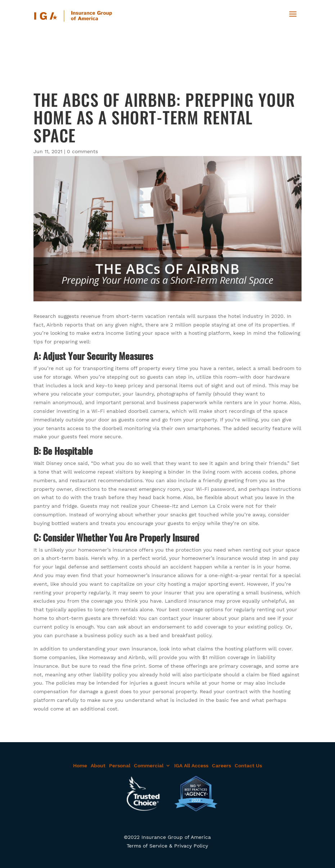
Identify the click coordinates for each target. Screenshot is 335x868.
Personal (120, 766)
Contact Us (248, 766)
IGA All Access (191, 766)
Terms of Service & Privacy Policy (167, 846)
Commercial (149, 766)
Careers (221, 766)
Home (80, 766)
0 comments (82, 151)
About (98, 766)
